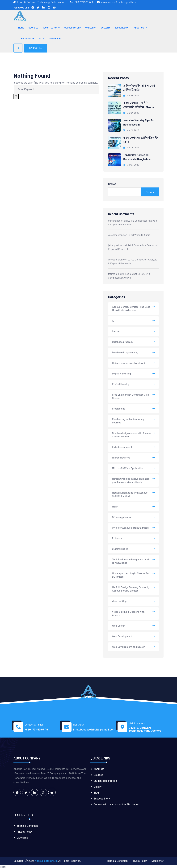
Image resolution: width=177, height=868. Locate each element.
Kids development (122, 446)
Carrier (116, 330)
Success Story (73, 28)
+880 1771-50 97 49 (36, 728)
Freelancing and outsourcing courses (128, 420)
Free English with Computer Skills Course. (131, 395)
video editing (119, 600)
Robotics (117, 537)
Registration (50, 28)
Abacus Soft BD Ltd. (46, 860)
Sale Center (28, 38)
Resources (121, 28)
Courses (33, 28)
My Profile (36, 48)
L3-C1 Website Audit (139, 234)
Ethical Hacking (121, 383)
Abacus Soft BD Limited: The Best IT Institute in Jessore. (131, 308)
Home (21, 28)
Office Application (122, 516)
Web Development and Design (129, 646)
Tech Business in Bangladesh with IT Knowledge (131, 560)
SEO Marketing (120, 548)
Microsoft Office (121, 457)
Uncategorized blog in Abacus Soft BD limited (131, 574)
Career (89, 28)
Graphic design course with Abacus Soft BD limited (132, 434)
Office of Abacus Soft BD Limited (130, 527)
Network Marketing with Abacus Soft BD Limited (130, 493)
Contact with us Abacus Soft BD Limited (116, 804)
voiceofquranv (116, 234)
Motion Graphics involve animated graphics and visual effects (131, 479)
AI (113, 320)
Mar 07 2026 (131, 164)
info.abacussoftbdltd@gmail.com (119, 2)
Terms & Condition (27, 825)
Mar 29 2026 (131, 112)
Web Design (119, 625)
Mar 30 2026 (131, 95)
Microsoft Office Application (128, 467)
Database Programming (125, 351)
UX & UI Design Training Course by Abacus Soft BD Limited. (131, 588)
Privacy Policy (25, 831)
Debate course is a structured (129, 362)
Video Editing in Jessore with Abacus (128, 612)
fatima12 (113, 273)
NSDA (115, 506)
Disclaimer (23, 837)
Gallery (105, 28)
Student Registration (105, 780)
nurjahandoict (116, 220)
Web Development (122, 635)
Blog (42, 38)
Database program (122, 341)
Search (112, 183)
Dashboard (55, 38)
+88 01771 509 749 (83, 2)
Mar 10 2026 (131, 147)
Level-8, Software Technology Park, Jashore (145, 728)
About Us (139, 28)
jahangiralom (115, 244)
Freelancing (119, 408)
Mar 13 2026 (131, 130)
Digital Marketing (121, 373)
